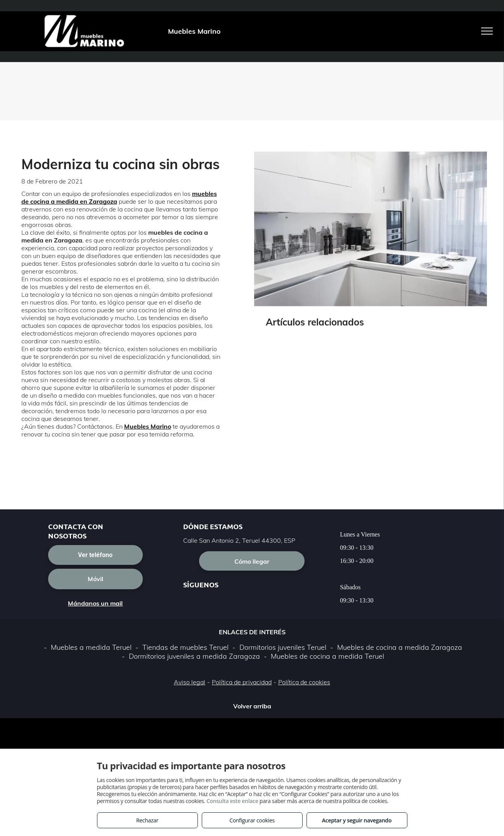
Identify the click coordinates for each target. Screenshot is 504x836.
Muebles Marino (148, 426)
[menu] (487, 31)
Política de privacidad (242, 682)
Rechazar (147, 820)
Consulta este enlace (232, 801)
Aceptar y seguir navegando (357, 820)
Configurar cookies (252, 820)
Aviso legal (190, 682)
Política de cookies (304, 682)
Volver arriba (252, 706)
